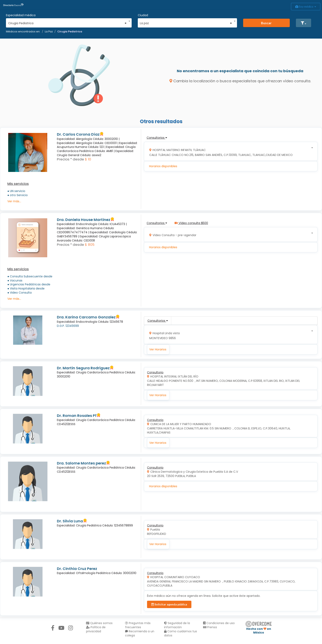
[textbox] (229, 152)
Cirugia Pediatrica (70, 31)
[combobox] (67, 22)
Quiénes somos (99, 623)
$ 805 (90, 245)
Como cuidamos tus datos (181, 633)
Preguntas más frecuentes (138, 625)
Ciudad (143, 15)
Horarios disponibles (163, 166)
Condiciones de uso (219, 623)
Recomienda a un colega (140, 633)
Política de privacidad (96, 629)
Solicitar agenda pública (169, 604)
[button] (304, 23)
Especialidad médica (21, 15)
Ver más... (14, 201)
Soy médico (306, 6)
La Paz (49, 31)
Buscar (266, 23)
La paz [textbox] (186, 23)
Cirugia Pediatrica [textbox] (67, 23)
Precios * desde (70, 159)
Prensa (210, 627)
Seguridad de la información (177, 625)
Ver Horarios (158, 349)
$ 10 (88, 159)
